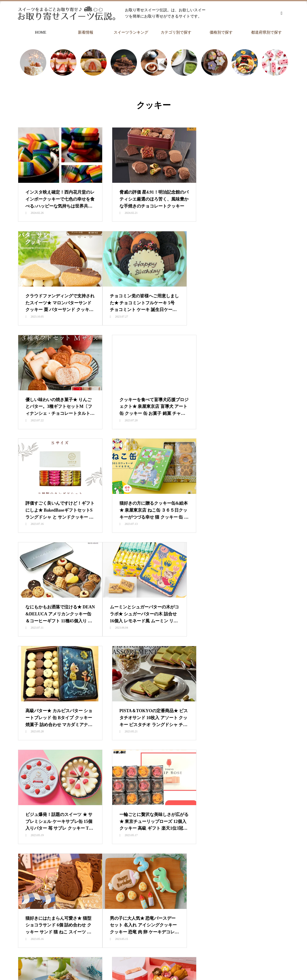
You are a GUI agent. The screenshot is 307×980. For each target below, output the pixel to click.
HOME (41, 32)
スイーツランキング (131, 32)
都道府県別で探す (266, 32)
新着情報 (86, 32)
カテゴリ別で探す (176, 32)
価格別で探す (221, 32)
